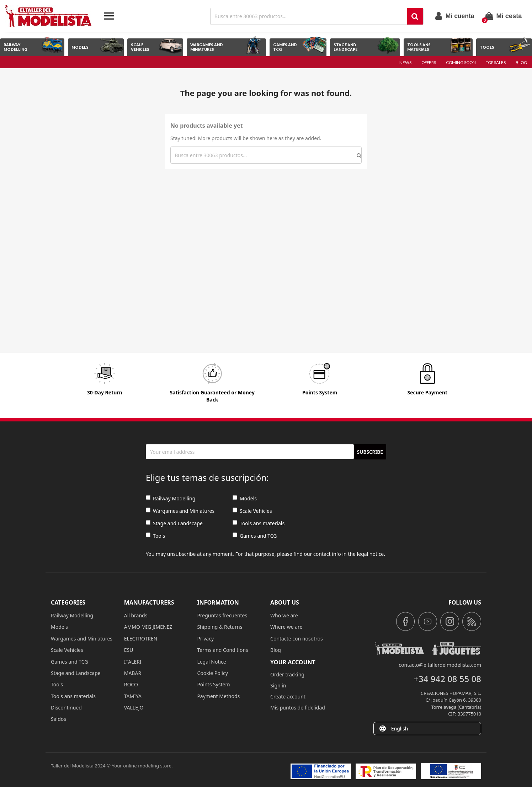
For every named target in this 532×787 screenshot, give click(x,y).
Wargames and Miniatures (180, 511)
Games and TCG (255, 536)
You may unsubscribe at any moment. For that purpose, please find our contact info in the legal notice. (265, 554)
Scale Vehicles (252, 511)
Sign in (278, 685)
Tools (155, 536)
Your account (293, 662)
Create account (288, 696)
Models (245, 498)
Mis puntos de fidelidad (298, 708)
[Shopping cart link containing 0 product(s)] (504, 16)
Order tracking (287, 674)
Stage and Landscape (174, 523)
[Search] (310, 16)
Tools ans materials (259, 523)
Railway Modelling (171, 498)
